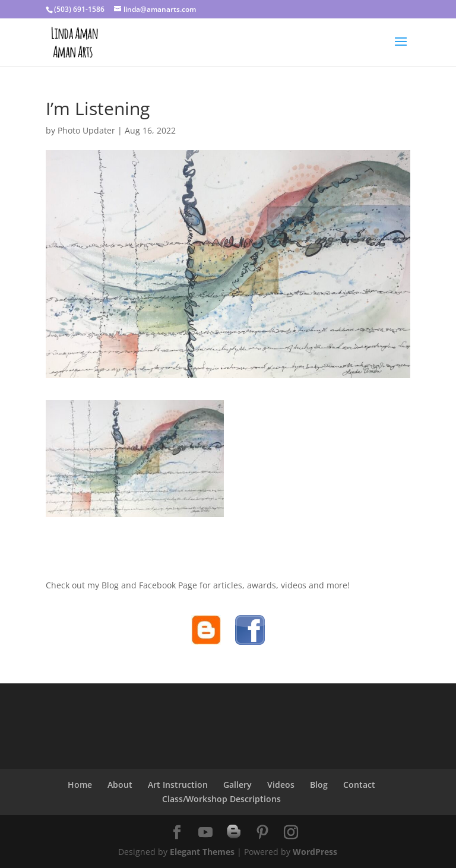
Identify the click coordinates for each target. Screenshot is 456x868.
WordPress (315, 852)
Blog (319, 785)
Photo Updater (86, 130)
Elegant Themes (202, 852)
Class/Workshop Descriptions (221, 799)
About (120, 785)
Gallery (237, 785)
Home (80, 785)
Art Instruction (178, 785)
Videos (281, 785)
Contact (359, 785)
